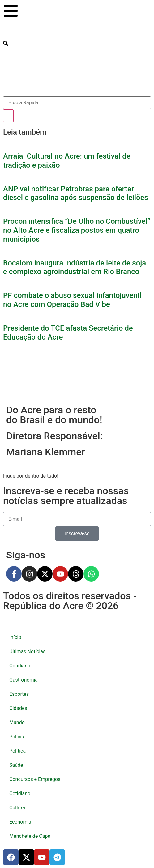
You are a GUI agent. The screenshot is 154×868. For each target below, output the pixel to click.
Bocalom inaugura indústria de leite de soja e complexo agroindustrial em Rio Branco (75, 267)
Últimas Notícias (27, 651)
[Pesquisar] (8, 116)
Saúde (16, 765)
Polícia (17, 737)
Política (17, 751)
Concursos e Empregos (35, 779)
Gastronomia (24, 680)
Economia (20, 822)
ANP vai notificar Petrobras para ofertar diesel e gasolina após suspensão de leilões (76, 193)
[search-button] (6, 43)
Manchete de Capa (30, 836)
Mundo (17, 722)
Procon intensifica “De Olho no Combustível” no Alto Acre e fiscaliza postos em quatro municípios (77, 230)
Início (15, 637)
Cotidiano (20, 666)
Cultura (17, 808)
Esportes (19, 694)
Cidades (18, 708)
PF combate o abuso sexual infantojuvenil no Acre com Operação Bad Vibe (72, 300)
